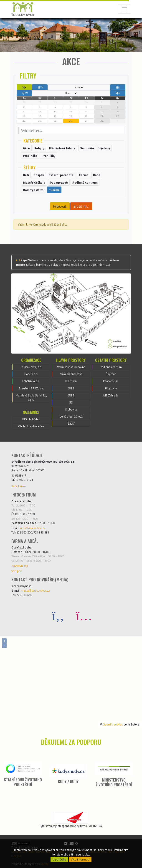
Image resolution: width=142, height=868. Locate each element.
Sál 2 (71, 395)
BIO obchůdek (31, 419)
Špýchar (111, 374)
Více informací (80, 859)
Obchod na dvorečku (31, 426)
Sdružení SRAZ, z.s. (31, 388)
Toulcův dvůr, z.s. (31, 367)
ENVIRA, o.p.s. (31, 381)
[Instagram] (84, 616)
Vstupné (17, 571)
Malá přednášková (71, 374)
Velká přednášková (71, 416)
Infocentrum (111, 381)
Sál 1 (71, 388)
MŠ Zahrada (111, 395)
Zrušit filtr (81, 206)
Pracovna (71, 381)
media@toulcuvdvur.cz (35, 590)
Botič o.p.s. (31, 374)
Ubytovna (111, 388)
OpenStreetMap (113, 724)
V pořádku (59, 859)
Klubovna (71, 409)
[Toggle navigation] (124, 9)
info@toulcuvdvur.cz (33, 528)
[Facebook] (58, 616)
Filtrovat (60, 206)
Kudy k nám (19, 486)
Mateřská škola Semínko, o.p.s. (31, 397)
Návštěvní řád (20, 566)
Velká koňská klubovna (71, 367)
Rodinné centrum (111, 367)
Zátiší (71, 423)
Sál (71, 402)
